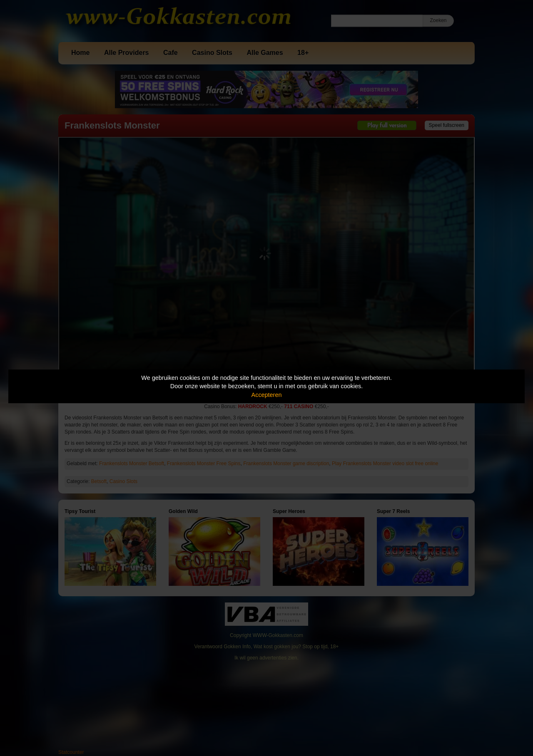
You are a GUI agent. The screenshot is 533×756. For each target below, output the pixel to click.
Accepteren (267, 395)
